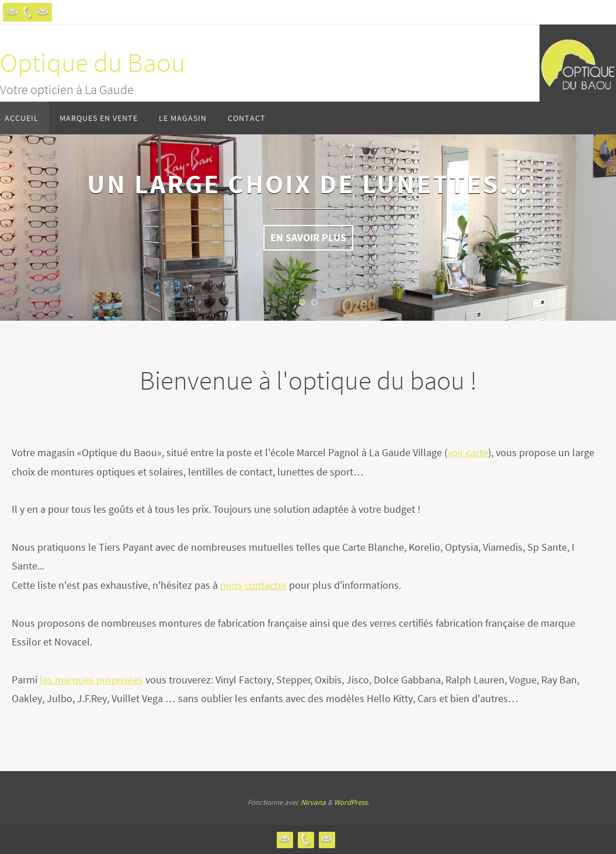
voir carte (468, 452)
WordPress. (351, 802)
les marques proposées (91, 680)
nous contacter (253, 585)
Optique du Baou (93, 63)
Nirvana (313, 802)
